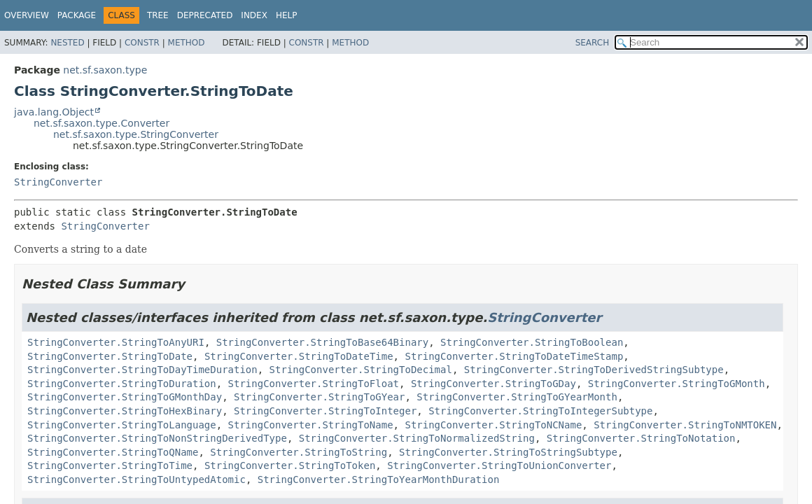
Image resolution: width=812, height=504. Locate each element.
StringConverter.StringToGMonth (677, 384)
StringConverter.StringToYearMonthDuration (379, 479)
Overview (27, 15)
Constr (142, 43)
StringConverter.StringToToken (290, 465)
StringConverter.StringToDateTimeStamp (514, 356)
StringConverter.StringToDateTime (299, 356)
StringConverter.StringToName (311, 425)
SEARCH (593, 43)
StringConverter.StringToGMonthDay (125, 397)
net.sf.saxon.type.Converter (101, 123)
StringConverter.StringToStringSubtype (508, 452)
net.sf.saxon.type (105, 70)
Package (77, 15)
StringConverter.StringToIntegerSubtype (540, 411)
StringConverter (58, 182)
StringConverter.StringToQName (113, 452)
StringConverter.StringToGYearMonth (517, 397)
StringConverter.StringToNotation (641, 438)
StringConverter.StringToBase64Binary (322, 342)
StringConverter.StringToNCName (493, 425)
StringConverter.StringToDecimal (361, 370)
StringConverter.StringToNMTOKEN (685, 425)
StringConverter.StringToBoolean (532, 342)
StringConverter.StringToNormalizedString (417, 438)
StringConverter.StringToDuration (122, 384)
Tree (158, 15)
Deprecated (205, 15)
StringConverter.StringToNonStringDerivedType (157, 438)
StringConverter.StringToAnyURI (116, 342)
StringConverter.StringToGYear (319, 397)
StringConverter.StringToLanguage (122, 425)
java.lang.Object (54, 112)
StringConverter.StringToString (299, 452)
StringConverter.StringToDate (110, 356)
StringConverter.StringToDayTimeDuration (142, 370)
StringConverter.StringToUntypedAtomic (136, 479)
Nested (67, 43)
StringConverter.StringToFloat (314, 384)
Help (287, 15)
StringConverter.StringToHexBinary (125, 411)
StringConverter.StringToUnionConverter (499, 465)
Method (187, 43)
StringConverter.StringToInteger (325, 411)
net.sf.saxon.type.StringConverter (136, 134)
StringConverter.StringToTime (110, 465)
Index (254, 15)
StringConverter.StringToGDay (493, 384)
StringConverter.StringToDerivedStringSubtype (594, 370)
